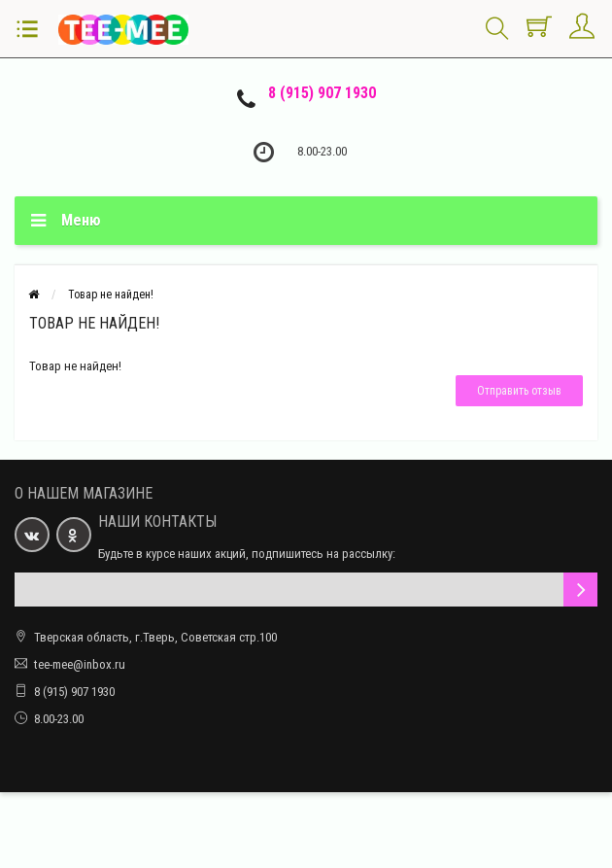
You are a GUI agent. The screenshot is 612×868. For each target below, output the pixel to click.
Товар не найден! (111, 295)
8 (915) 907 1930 (322, 93)
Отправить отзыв (519, 391)
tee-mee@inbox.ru (80, 664)
